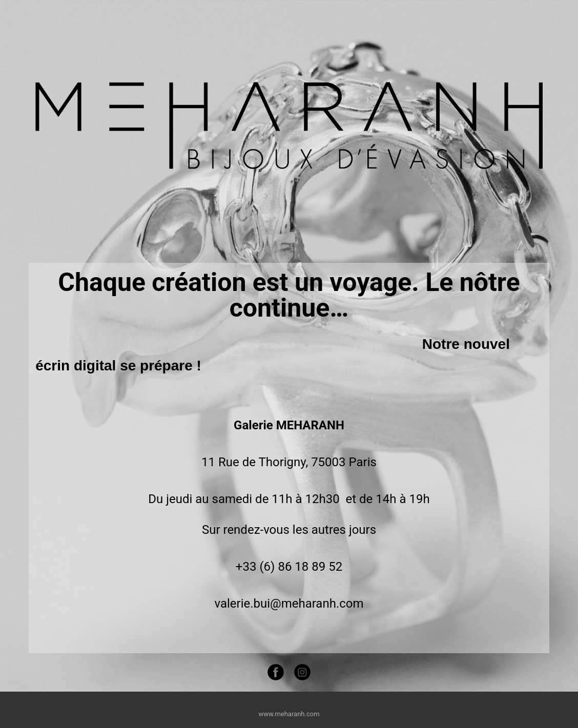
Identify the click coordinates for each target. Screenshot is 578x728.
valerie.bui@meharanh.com (289, 604)
